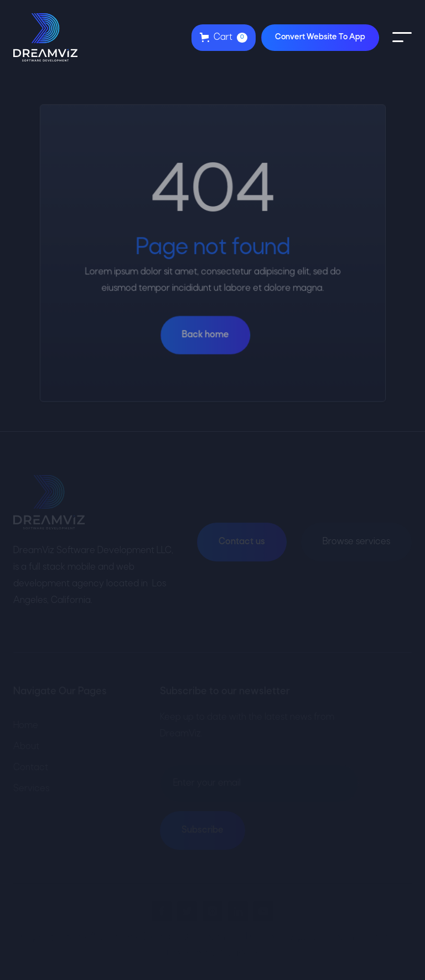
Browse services (356, 542)
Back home (205, 335)
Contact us (242, 542)
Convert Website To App (320, 37)
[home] (45, 37)
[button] (224, 38)
